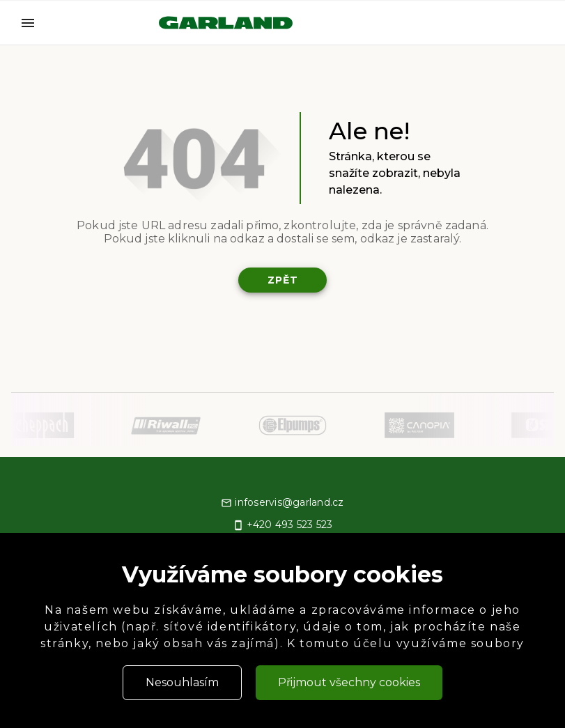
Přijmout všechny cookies (349, 682)
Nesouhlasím (182, 682)
